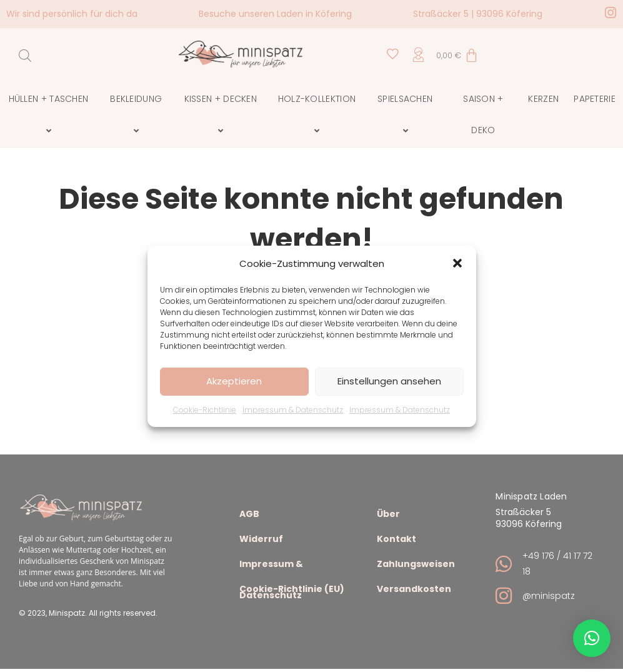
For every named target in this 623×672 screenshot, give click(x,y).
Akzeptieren (234, 381)
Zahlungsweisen (416, 565)
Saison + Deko (483, 114)
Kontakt (396, 540)
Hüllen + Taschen (51, 115)
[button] (457, 263)
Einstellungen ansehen (389, 381)
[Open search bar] (25, 55)
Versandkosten (414, 590)
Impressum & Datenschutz (293, 409)
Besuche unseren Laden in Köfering (275, 14)
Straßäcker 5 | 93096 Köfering (478, 14)
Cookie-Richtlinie (205, 409)
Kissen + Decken (223, 115)
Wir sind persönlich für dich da (72, 14)
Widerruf (261, 540)
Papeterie (595, 99)
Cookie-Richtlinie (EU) (292, 590)
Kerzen (543, 99)
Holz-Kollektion (319, 115)
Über (388, 515)
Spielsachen (407, 115)
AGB (249, 515)
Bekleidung (138, 115)
